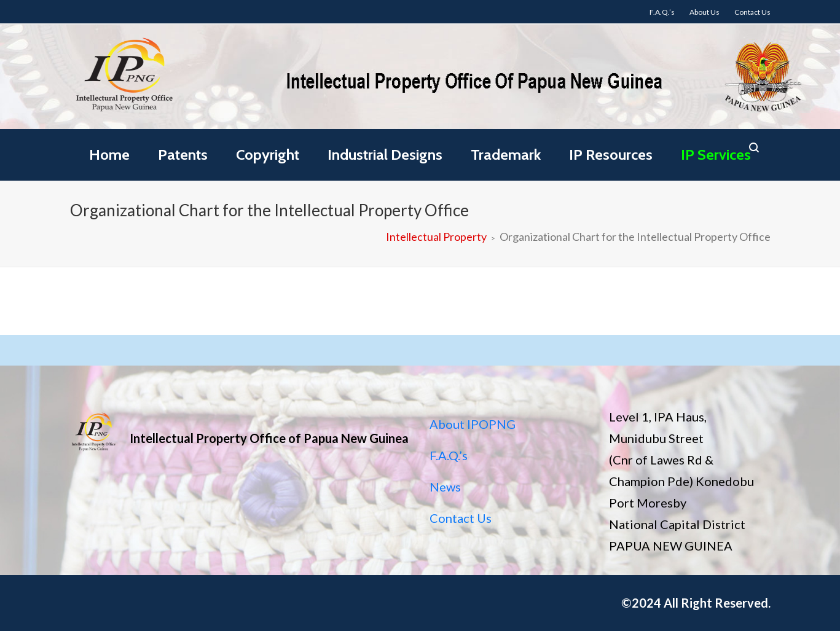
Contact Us (461, 518)
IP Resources (611, 155)
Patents (183, 155)
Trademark (506, 155)
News (445, 487)
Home (109, 155)
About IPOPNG (473, 424)
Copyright (268, 155)
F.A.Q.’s (449, 455)
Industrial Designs (385, 155)
